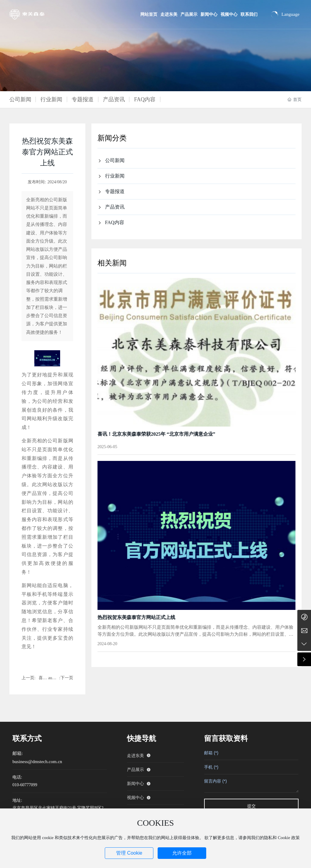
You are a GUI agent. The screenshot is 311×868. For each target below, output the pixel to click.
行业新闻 (51, 99)
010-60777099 (25, 785)
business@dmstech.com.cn (37, 762)
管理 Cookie (129, 853)
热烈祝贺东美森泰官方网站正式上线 (136, 617)
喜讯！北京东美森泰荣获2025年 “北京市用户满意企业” (156, 434)
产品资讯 (114, 99)
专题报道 (83, 99)
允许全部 (182, 853)
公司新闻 (20, 99)
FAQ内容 (145, 99)
